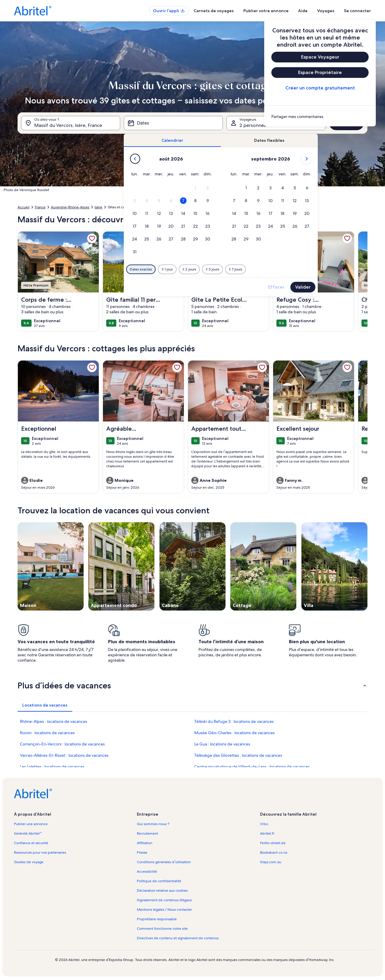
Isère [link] (98, 207)
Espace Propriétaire (320, 72)
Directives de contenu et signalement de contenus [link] (178, 938)
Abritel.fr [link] (267, 833)
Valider (303, 287)
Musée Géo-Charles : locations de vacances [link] (234, 733)
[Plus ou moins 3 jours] (212, 269)
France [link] (40, 207)
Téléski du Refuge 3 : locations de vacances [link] (234, 721)
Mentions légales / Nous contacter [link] (164, 910)
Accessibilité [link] (147, 872)
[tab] (172, 140)
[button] (195, 188)
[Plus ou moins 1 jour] (167, 269)
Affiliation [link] (145, 843)
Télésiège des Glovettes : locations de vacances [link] (238, 755)
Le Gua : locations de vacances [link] (222, 744)
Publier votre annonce (266, 11)
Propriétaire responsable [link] (157, 919)
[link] (320, 117)
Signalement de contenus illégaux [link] (164, 900)
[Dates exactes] (141, 269)
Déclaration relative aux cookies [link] (162, 891)
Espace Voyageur (320, 57)
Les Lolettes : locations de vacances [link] (52, 767)
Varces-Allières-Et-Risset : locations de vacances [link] (64, 755)
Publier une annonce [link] (31, 824)
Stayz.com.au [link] (271, 862)
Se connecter (357, 11)
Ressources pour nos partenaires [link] (40, 852)
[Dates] (173, 123)
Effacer (276, 287)
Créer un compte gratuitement (320, 88)
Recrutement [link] (147, 833)
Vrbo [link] (264, 824)
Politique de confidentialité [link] (159, 881)
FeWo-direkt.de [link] (273, 843)
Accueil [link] (24, 207)
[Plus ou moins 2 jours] (189, 269)
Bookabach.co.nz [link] (274, 852)
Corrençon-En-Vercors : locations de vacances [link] (62, 744)
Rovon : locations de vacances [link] (47, 733)
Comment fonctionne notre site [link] (162, 929)
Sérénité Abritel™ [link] (28, 833)
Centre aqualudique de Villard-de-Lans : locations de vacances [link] (252, 767)
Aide (303, 11)
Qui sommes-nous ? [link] (153, 824)
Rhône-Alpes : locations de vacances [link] (54, 721)
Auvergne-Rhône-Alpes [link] (70, 207)
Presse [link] (142, 852)
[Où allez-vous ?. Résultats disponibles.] (71, 123)
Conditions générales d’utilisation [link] (164, 862)
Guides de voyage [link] (29, 862)
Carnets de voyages (214, 11)
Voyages (326, 11)
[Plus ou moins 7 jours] (235, 269)
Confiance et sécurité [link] (31, 843)
